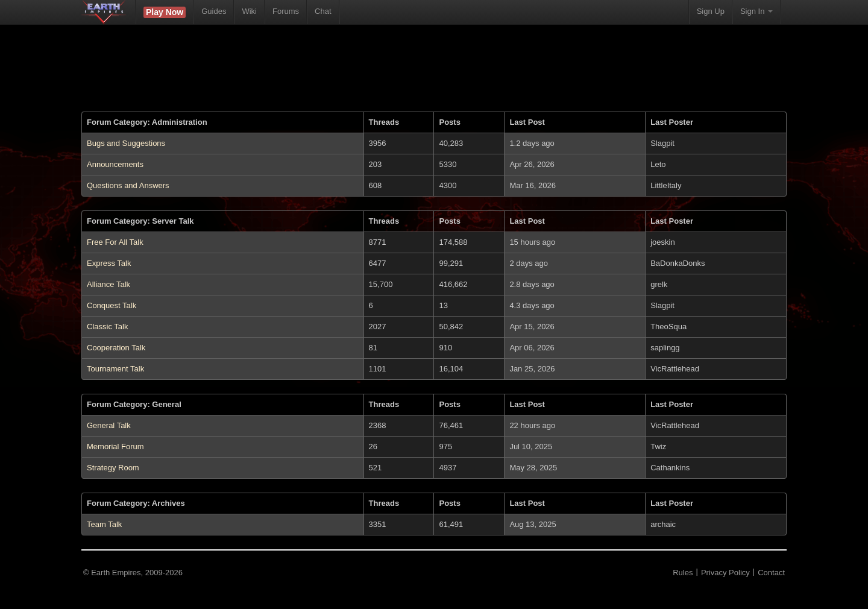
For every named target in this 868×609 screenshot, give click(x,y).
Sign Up (711, 11)
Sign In (756, 11)
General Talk (109, 425)
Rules (683, 573)
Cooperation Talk (116, 348)
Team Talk (104, 524)
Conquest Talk (112, 305)
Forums (286, 11)
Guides (214, 11)
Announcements (115, 164)
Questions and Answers (128, 185)
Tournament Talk (115, 369)
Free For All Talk (115, 242)
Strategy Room (113, 468)
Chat (323, 11)
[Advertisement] (434, 75)
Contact (771, 573)
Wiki (249, 11)
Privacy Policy (725, 573)
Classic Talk (107, 327)
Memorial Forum (115, 446)
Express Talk (109, 263)
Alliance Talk (108, 284)
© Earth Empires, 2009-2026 (133, 573)
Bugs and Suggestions (126, 143)
